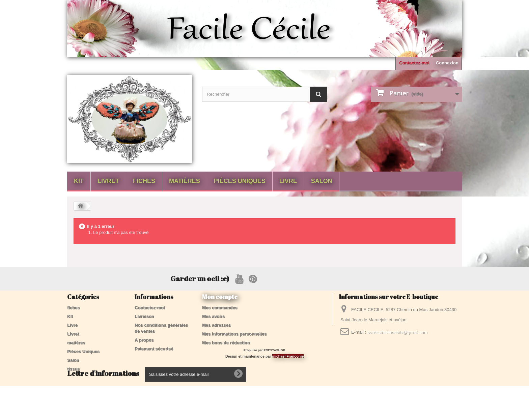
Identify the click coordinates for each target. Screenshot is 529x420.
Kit (79, 181)
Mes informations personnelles (234, 334)
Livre (288, 181)
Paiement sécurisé (154, 349)
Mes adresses (216, 325)
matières (185, 181)
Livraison (144, 316)
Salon (322, 181)
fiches (144, 181)
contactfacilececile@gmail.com (397, 332)
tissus (74, 369)
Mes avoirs (213, 316)
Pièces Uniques (240, 181)
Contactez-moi (414, 63)
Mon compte (220, 297)
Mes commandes (220, 308)
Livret (108, 181)
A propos (144, 340)
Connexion (447, 63)
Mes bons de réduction (226, 343)
